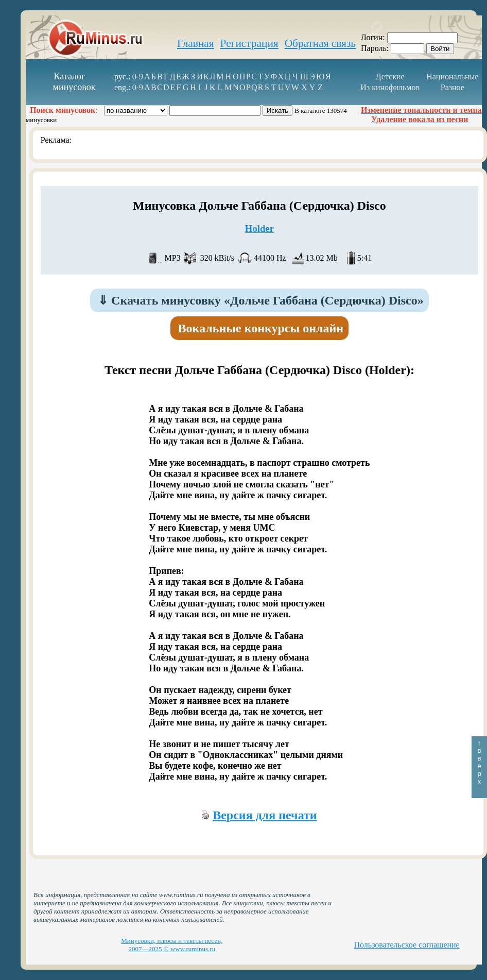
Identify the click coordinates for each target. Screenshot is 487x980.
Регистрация (249, 43)
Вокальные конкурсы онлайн (261, 328)
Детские (390, 77)
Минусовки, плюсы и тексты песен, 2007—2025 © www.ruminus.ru (172, 945)
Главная (196, 43)
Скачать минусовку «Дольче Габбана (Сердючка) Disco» (261, 300)
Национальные (452, 77)
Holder (259, 229)
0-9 (138, 77)
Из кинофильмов (390, 87)
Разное (453, 87)
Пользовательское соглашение (407, 945)
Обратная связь (320, 43)
